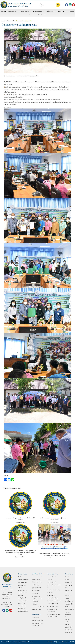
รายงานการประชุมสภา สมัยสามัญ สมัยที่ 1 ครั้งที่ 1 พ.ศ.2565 (20, 519)
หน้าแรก (3, 11)
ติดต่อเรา (71, 11)
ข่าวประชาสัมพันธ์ (25, 11)
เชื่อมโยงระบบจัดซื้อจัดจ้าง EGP (37, 15)
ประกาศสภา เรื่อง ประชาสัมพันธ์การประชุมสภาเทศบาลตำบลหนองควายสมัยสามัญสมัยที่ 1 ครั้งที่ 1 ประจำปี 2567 (20, 552)
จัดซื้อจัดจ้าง (51, 11)
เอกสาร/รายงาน (39, 11)
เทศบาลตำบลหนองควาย (20, 4)
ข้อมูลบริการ (62, 11)
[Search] (58, 5)
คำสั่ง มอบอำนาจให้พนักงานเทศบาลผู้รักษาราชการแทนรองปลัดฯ (55, 519)
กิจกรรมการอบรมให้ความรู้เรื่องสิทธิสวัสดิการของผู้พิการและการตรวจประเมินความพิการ (55, 554)
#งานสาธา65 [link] (8, 107)
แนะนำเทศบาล (13, 11)
